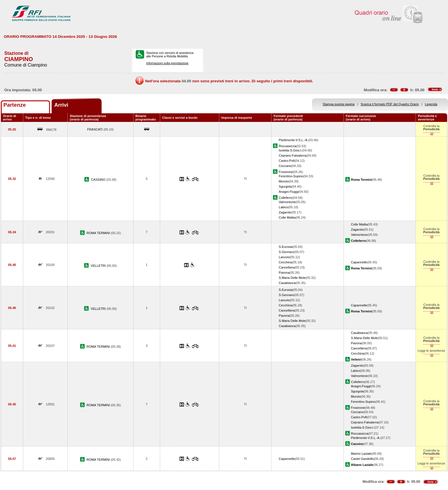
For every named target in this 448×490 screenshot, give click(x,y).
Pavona (284, 273)
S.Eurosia (286, 247)
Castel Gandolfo (362, 459)
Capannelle (359, 262)
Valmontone (287, 202)
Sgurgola (285, 186)
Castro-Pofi (287, 161)
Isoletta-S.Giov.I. (290, 150)
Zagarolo (285, 212)
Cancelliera (287, 267)
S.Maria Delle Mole (292, 278)
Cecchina (285, 262)
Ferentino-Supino (291, 176)
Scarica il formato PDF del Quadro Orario (390, 104)
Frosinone (286, 172)
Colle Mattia (287, 217)
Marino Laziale (361, 454)
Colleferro (286, 198)
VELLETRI (99, 266)
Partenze (15, 105)
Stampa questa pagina (339, 104)
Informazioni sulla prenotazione (167, 63)
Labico (283, 207)
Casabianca (287, 283)
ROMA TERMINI (99, 233)
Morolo (284, 181)
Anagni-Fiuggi (288, 192)
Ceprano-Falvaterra (292, 155)
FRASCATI (95, 129)
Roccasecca (287, 146)
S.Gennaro (286, 252)
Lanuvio (284, 257)
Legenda (431, 104)
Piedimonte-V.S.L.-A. (293, 140)
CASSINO (99, 180)
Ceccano (285, 166)
